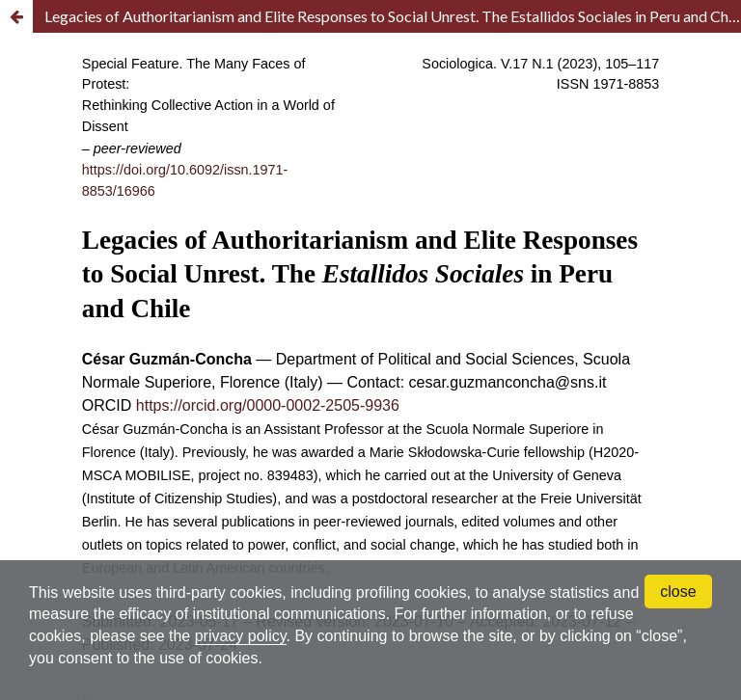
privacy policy (241, 636)
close (678, 592)
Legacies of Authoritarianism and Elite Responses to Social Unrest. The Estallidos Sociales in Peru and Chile (393, 16)
